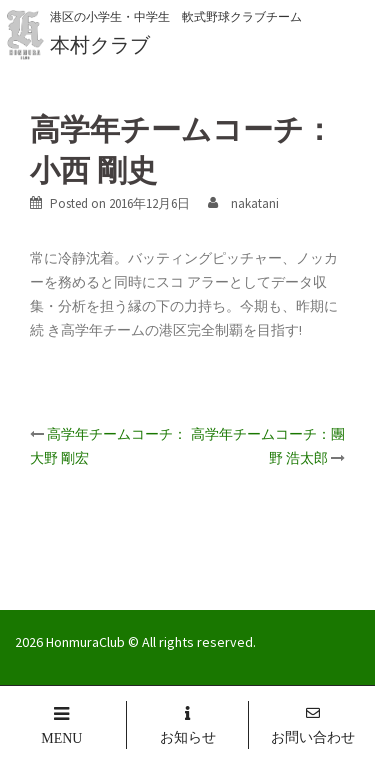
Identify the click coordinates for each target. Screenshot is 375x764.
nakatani (255, 203)
